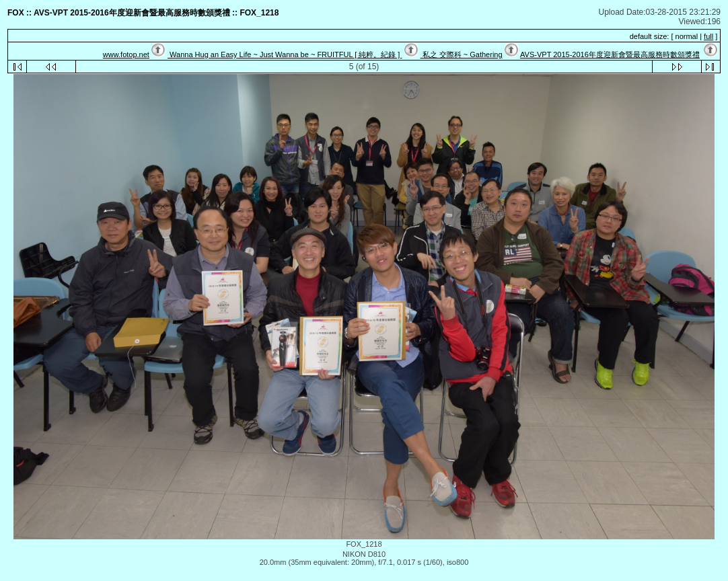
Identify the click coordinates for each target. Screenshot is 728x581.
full (708, 36)
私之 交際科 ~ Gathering (462, 54)
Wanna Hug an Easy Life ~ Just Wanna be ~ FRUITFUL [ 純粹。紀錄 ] (285, 54)
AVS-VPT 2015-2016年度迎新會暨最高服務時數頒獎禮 (610, 54)
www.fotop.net (126, 54)
